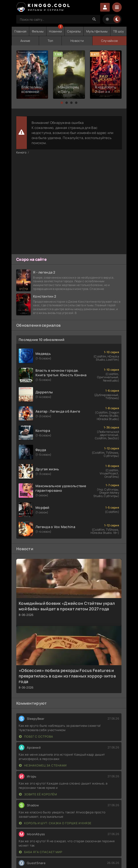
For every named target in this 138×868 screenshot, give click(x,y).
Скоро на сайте (32, 259)
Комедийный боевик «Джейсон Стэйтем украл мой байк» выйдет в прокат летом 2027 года (67, 606)
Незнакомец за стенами (43, 765)
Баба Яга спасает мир (41, 852)
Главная (20, 31)
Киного (21, 152)
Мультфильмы (97, 31)
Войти (105, 7)
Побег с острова (36, 737)
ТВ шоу (119, 31)
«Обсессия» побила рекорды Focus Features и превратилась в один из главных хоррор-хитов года (67, 676)
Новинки (55, 31)
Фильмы (38, 31)
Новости (77, 41)
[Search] (94, 19)
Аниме (25, 41)
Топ (50, 41)
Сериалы (74, 31)
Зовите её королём (38, 794)
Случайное (110, 41)
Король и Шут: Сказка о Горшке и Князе (55, 823)
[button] (62, 103)
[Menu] (117, 7)
